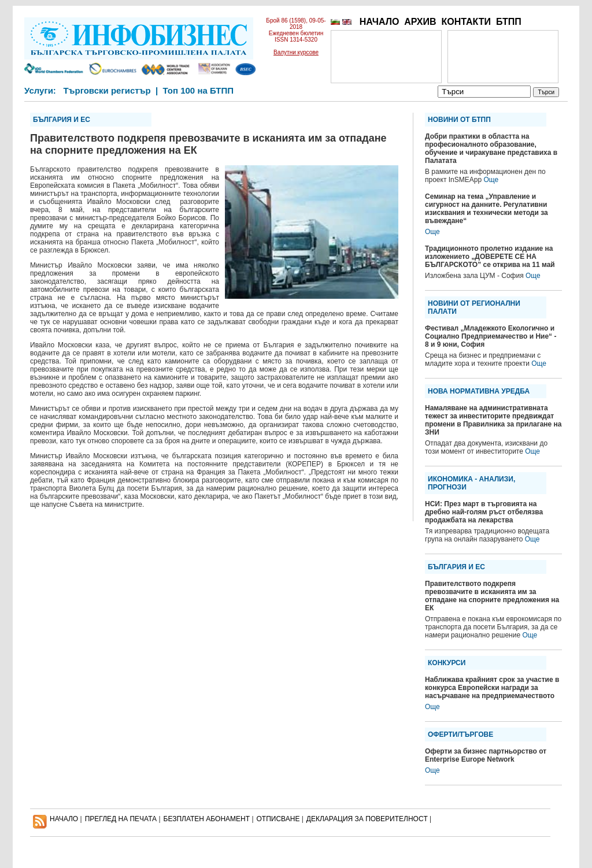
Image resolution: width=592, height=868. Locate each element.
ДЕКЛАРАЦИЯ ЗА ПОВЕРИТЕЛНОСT (367, 819)
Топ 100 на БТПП (199, 90)
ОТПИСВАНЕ (278, 819)
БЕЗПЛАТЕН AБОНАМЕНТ (207, 819)
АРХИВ (420, 22)
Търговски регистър (107, 90)
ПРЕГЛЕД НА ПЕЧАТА (121, 819)
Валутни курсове (296, 52)
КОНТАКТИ (466, 22)
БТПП (509, 22)
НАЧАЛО (380, 22)
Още (491, 180)
